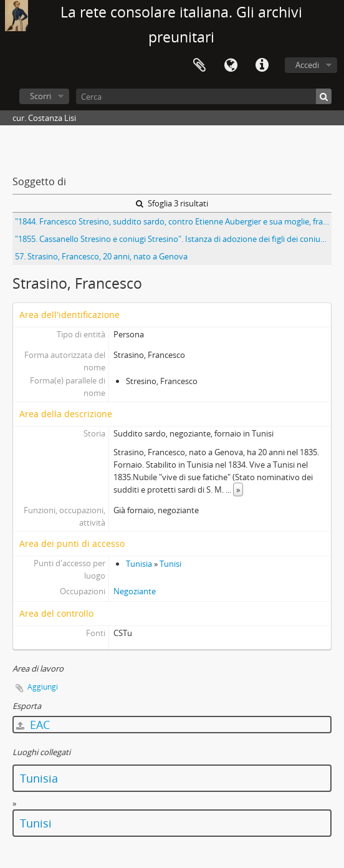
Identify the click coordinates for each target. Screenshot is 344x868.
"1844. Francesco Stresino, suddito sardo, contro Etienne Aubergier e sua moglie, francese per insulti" (173, 221)
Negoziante (135, 591)
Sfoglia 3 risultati (172, 203)
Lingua (231, 65)
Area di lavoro (199, 65)
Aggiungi (43, 687)
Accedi (307, 65)
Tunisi (170, 564)
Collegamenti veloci (262, 65)
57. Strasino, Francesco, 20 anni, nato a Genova (101, 256)
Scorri (41, 96)
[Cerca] (204, 96)
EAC (33, 725)
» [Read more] (238, 489)
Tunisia (139, 564)
